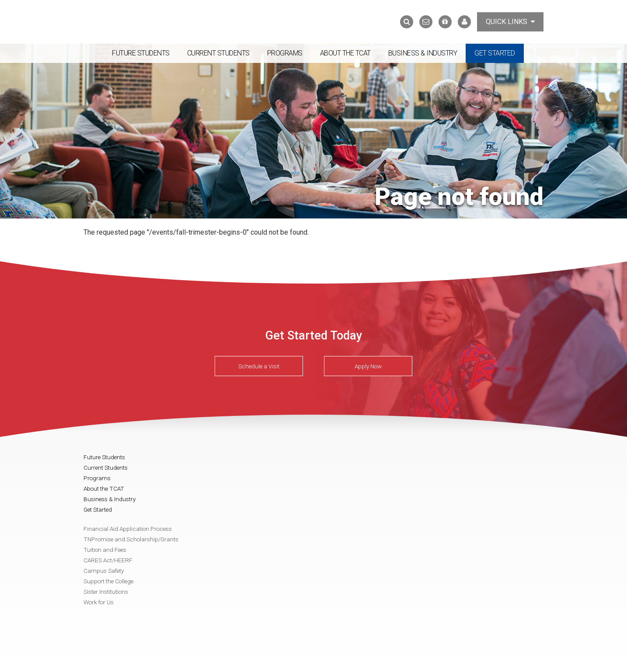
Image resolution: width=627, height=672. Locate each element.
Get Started (495, 53)
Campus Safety (104, 571)
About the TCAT (345, 53)
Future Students (141, 53)
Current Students (218, 53)
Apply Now (368, 366)
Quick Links (510, 22)
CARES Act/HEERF (108, 560)
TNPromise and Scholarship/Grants (131, 539)
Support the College (108, 581)
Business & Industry (423, 53)
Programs (285, 53)
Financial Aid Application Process (128, 529)
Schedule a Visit (259, 366)
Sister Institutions (106, 592)
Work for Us (99, 602)
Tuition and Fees (105, 550)
